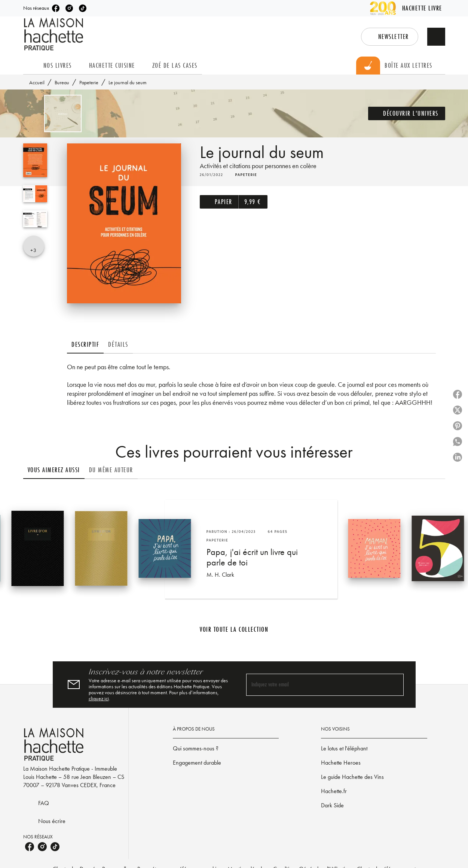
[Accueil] (55, 34)
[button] (390, 37)
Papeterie (89, 82)
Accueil (37, 82)
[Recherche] (436, 37)
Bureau (62, 82)
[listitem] (56, 8)
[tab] (31, 66)
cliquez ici (99, 698)
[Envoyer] (395, 685)
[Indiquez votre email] (316, 685)
